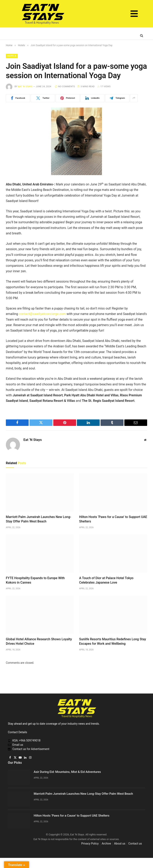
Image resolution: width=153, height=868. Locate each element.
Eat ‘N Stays (25, 87)
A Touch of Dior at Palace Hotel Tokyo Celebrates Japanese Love (106, 580)
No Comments (65, 87)
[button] (134, 14)
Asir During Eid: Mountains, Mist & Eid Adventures (67, 772)
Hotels (12, 56)
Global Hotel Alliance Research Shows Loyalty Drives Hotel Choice (39, 641)
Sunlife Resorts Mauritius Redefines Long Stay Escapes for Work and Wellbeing (113, 641)
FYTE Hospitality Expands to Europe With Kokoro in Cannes (35, 580)
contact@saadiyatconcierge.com (42, 314)
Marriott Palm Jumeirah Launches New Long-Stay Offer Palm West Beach (39, 519)
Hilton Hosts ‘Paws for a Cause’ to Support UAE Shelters (113, 519)
